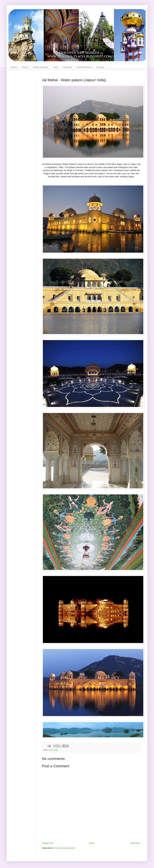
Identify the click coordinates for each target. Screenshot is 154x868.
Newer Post (48, 843)
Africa (25, 67)
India (56, 750)
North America (84, 67)
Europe (100, 67)
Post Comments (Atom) (65, 848)
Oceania (67, 67)
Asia (55, 67)
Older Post (135, 843)
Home (14, 67)
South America (41, 67)
